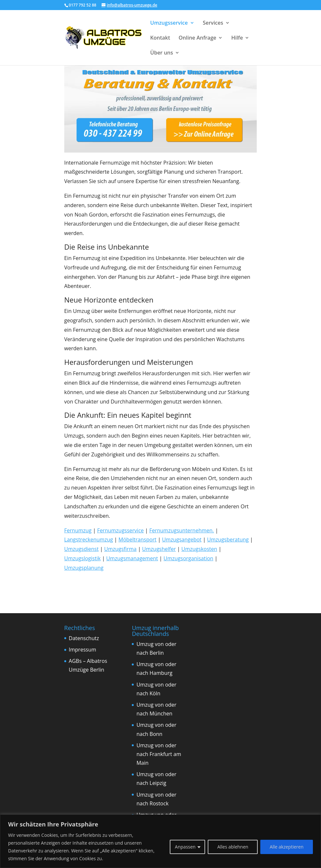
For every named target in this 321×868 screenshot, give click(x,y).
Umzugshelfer (159, 549)
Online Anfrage (197, 38)
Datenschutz (84, 638)
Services (213, 23)
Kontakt (160, 38)
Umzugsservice (169, 23)
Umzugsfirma (120, 549)
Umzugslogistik (82, 558)
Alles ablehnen (233, 847)
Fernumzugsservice (120, 530)
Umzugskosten (199, 549)
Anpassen (185, 847)
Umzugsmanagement (132, 558)
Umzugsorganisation (188, 558)
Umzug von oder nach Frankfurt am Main (159, 754)
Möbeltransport (137, 539)
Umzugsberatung (228, 539)
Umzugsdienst (81, 549)
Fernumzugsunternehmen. (182, 530)
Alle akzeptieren (287, 847)
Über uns (162, 53)
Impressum (82, 650)
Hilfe (237, 38)
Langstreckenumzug (89, 539)
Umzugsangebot (182, 539)
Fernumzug (78, 530)
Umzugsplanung (84, 568)
